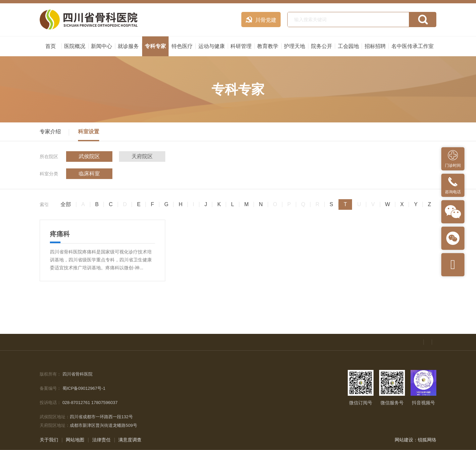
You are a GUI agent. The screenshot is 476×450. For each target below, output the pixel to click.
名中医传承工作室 (413, 46)
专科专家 (155, 46)
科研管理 (241, 46)
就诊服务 (128, 46)
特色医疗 (182, 46)
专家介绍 (50, 132)
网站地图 (75, 440)
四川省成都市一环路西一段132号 (101, 417)
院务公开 (322, 46)
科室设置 (89, 132)
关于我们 (49, 440)
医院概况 (75, 46)
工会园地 (348, 46)
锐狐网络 (427, 440)
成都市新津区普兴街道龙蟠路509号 (103, 425)
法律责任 (101, 440)
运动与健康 (212, 46)
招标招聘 (375, 46)
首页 (51, 46)
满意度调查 (130, 440)
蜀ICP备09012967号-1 (84, 388)
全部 (66, 204)
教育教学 (268, 46)
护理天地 (295, 46)
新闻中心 (101, 46)
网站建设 (404, 440)
